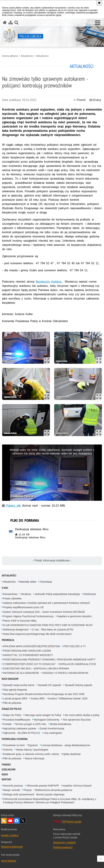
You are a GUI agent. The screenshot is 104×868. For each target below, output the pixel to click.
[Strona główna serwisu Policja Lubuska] (5, 22)
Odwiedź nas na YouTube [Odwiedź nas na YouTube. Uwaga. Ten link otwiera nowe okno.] (10, 821)
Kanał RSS (4, 821)
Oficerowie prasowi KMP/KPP (43, 786)
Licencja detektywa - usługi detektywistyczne (66, 745)
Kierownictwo (10, 594)
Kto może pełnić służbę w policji (82, 715)
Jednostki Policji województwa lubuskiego (57, 594)
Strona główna (10, 56)
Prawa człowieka (12, 598)
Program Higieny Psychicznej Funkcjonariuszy (28, 616)
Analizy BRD (38, 698)
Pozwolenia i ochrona (15, 739)
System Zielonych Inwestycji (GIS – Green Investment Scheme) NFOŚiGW (44, 612)
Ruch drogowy (10, 679)
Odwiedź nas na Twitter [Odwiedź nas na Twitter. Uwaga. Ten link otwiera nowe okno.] (23, 821)
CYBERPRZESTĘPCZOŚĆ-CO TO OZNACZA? (29, 664)
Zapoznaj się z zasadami (64, 842)
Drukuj (95, 100)
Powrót (80, 100)
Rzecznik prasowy (13, 786)
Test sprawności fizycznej (77, 720)
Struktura (26, 594)
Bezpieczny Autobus (49, 282)
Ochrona (8, 750)
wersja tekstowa (9, 861)
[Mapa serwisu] (11, 22)
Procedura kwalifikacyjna (17, 720)
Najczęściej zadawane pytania (20, 728)
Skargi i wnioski (12, 790)
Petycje (28, 790)
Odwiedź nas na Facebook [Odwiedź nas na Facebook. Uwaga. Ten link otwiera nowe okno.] (17, 821)
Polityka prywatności (63, 847)
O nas (5, 588)
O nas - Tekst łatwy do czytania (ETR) (53, 630)
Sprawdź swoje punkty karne (19, 685)
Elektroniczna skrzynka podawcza (54, 790)
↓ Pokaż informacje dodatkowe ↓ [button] (52, 560)
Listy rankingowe (53, 733)
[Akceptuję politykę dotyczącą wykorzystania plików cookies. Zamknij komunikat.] (99, 3)
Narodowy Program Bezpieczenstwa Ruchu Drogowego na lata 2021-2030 (44, 694)
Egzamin (33, 745)
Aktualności (27, 56)
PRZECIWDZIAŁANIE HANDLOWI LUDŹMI (27, 651)
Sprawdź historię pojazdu (78, 685)
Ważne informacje (35, 758)
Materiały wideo (28, 582)
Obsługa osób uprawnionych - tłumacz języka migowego (34, 794)
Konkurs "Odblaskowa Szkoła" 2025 (68, 698)
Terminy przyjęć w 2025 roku (31, 724)
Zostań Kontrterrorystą (52, 728)
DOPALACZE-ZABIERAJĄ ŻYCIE (78, 664)
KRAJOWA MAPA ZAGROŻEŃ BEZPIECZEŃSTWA (32, 646)
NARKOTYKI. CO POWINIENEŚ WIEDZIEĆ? (28, 655)
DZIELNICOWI (9, 769)
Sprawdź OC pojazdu (50, 685)
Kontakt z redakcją (10, 835)
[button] (98, 23)
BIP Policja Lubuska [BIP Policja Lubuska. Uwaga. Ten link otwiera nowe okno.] (72, 821)
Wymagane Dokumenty (47, 720)
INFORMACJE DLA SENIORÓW (21, 673)
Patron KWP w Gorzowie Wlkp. (20, 621)
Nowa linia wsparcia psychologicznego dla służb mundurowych (37, 634)
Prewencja (8, 640)
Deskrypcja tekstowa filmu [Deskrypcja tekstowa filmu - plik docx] (32, 529)
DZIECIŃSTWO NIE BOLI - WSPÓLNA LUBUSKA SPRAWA (36, 669)
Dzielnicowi (90, 594)
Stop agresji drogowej (15, 690)
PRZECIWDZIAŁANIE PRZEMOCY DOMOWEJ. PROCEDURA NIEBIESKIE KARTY (49, 660)
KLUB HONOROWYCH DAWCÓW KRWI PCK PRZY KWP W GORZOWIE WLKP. (48, 625)
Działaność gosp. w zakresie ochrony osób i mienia (31, 754)
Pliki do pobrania (12, 703)
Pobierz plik (13, 506)
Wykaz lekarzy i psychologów (32, 750)
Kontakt (7, 724)
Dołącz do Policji (12, 709)
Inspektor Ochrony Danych (77, 786)
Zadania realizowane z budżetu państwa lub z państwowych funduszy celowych (47, 603)
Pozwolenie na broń (14, 745)
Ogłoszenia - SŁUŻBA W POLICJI (22, 733)
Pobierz (6, 765)
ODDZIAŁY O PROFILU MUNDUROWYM (65, 673)
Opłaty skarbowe (71, 754)
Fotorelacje (46, 582)
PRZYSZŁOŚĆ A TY (75, 646)
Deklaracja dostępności (16, 630)
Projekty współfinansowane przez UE (23, 607)
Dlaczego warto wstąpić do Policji (43, 715)
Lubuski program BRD (15, 698)
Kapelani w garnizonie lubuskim (74, 616)
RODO (5, 774)
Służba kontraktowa (60, 724)
